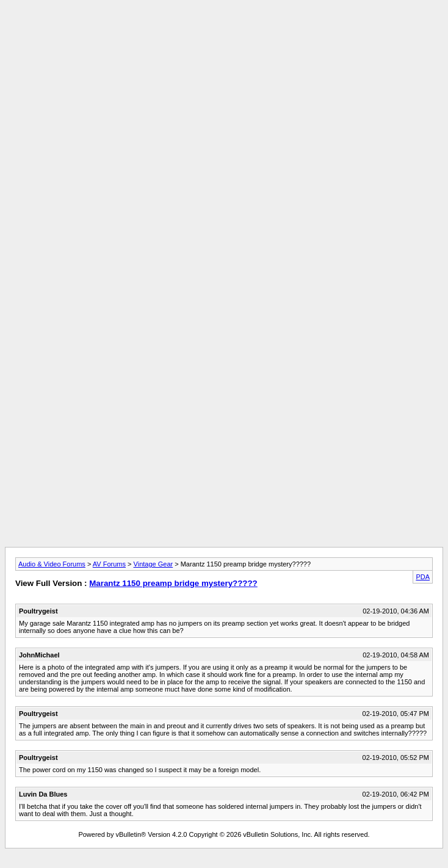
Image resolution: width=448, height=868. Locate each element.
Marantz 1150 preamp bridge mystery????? (173, 583)
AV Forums (109, 564)
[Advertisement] (224, 90)
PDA (423, 577)
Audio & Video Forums (52, 564)
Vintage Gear (154, 564)
